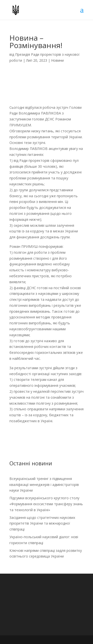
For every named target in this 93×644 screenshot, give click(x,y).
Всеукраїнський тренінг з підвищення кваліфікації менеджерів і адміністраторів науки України (44, 485)
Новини (57, 60)
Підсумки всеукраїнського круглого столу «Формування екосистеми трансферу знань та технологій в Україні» (46, 504)
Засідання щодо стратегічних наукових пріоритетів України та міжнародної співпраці (42, 523)
